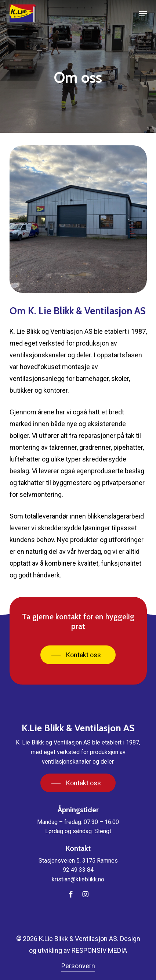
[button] (143, 14)
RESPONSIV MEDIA (99, 950)
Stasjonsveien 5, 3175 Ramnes (78, 861)
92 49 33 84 (78, 870)
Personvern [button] (78, 966)
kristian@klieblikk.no (78, 879)
